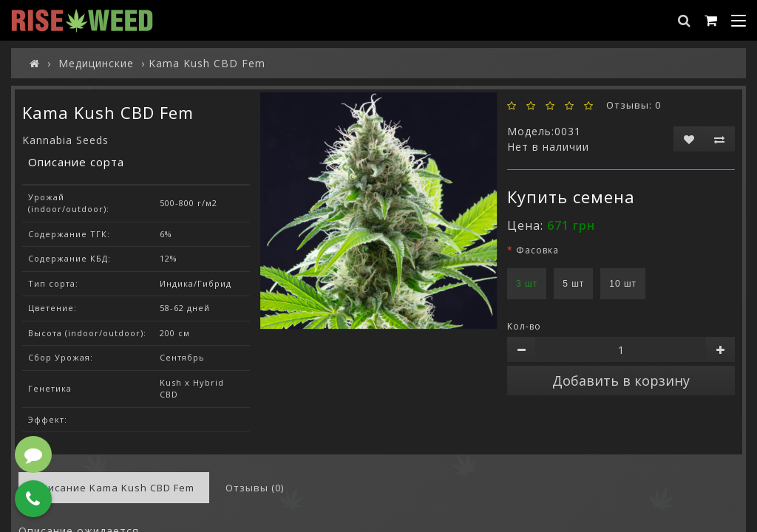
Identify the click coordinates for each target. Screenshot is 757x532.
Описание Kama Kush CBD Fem (114, 488)
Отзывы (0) (255, 488)
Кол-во (524, 326)
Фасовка (537, 250)
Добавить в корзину (621, 381)
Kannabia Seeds (65, 140)
